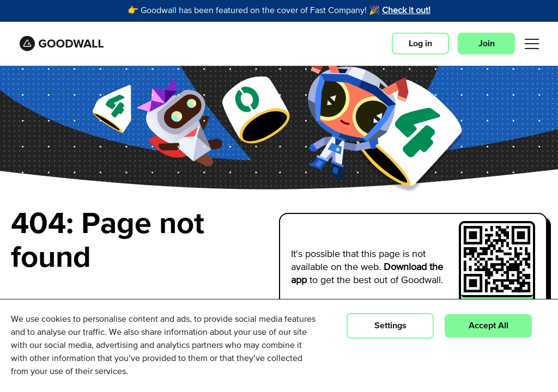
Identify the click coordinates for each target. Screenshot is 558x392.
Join (487, 44)
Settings (390, 326)
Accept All (489, 326)
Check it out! (406, 11)
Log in (420, 44)
